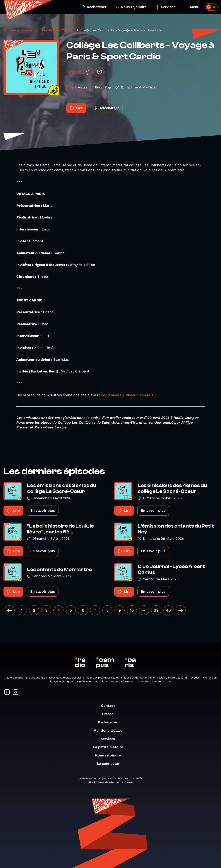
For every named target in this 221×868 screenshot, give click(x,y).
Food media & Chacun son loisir (129, 395)
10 (132, 610)
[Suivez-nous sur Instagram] (16, 693)
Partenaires (110, 722)
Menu (192, 7)
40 (168, 610)
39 (156, 610)
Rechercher (94, 7)
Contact (110, 706)
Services (166, 7)
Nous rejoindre (131, 7)
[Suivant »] (181, 610)
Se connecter (110, 764)
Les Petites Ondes (57, 30)
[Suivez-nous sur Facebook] (7, 693)
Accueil (10, 30)
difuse (129, 782)
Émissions (29, 30)
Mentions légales (110, 730)
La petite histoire (110, 747)
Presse (110, 714)
